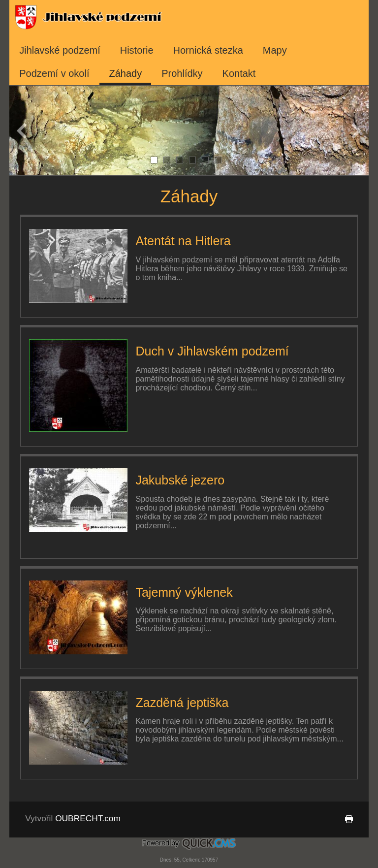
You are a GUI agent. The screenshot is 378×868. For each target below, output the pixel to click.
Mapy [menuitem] (275, 50)
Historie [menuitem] (137, 50)
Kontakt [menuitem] (239, 73)
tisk (347, 820)
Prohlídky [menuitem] (182, 73)
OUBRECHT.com (88, 818)
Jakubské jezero (180, 480)
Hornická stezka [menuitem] (208, 50)
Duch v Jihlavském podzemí (212, 351)
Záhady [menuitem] (126, 73)
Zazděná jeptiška (182, 703)
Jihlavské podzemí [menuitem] (60, 50)
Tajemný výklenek (184, 592)
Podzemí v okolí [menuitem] (54, 73)
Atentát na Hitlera (183, 241)
